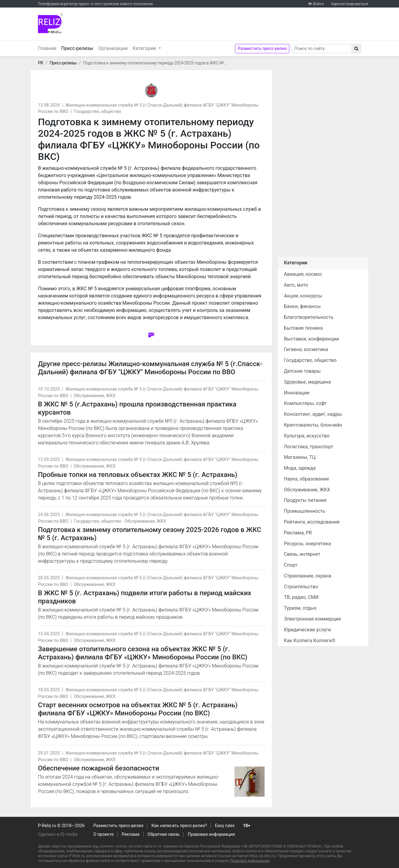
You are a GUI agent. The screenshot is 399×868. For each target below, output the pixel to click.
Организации (113, 48)
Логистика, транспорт (309, 447)
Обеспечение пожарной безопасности (99, 768)
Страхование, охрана (308, 576)
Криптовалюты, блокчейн (313, 425)
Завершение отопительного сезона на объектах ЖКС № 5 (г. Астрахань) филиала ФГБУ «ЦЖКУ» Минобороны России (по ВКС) (143, 653)
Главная (47, 48)
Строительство (301, 587)
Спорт (291, 565)
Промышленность (305, 511)
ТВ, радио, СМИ (301, 597)
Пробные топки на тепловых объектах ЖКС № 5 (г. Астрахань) (138, 474)
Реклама (131, 834)
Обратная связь (163, 834)
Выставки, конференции (311, 339)
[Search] (322, 49)
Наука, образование (306, 479)
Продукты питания (305, 500)
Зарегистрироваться (350, 4)
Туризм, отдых (300, 608)
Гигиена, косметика (306, 349)
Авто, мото (296, 285)
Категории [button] (145, 48)
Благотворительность (309, 317)
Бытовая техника (303, 328)
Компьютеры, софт (305, 403)
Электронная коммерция (312, 619)
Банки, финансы (302, 306)
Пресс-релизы (79, 48)
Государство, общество (97, 112)
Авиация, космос (303, 274)
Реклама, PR (298, 533)
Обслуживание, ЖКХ (95, 396)
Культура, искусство (307, 436)
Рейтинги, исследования (312, 522)
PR (41, 63)
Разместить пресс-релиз (262, 48)
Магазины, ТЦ (300, 457)
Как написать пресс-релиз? (179, 826)
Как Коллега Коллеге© (310, 641)
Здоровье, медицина (307, 382)
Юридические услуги (307, 630)
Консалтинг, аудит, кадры (313, 414)
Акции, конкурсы (303, 296)
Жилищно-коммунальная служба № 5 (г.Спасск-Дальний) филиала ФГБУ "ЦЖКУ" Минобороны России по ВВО (150, 368)
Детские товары (302, 371)
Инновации (297, 393)
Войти (318, 4)
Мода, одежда (300, 468)
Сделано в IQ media (58, 834)
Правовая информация (211, 834)
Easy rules (225, 826)
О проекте (104, 834)
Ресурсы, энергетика (307, 544)
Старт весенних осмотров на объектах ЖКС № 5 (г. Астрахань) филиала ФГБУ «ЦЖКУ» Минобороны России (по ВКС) (138, 709)
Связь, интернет (302, 554)
